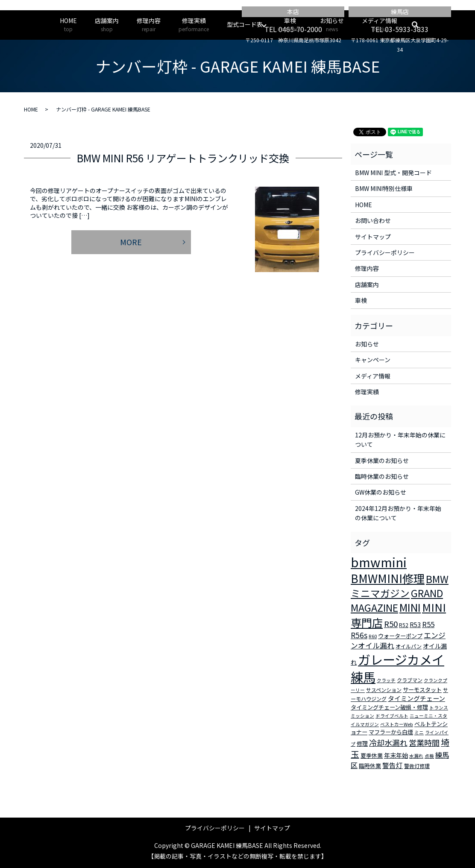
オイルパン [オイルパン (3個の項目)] (409, 646)
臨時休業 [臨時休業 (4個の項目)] (370, 766)
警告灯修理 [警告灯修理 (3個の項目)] (417, 766)
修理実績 (194, 25)
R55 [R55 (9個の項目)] (428, 624)
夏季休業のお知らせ (382, 460)
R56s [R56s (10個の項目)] (359, 635)
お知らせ (332, 25)
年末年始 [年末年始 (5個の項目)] (396, 755)
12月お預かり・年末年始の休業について (400, 440)
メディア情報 (380, 25)
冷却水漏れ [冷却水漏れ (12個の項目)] (388, 742)
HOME (68, 25)
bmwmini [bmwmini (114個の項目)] (379, 562)
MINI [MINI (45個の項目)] (410, 607)
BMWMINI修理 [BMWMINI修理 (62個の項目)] (388, 578)
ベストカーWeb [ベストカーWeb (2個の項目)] (397, 724)
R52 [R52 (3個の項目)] (404, 625)
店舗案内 (107, 25)
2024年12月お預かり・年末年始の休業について (398, 513)
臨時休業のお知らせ (382, 476)
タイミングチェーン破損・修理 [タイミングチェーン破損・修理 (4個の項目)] (389, 707)
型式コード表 (245, 24)
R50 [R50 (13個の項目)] (391, 623)
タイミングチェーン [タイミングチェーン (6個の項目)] (416, 698)
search (420, 25)
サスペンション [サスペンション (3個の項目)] (384, 690)
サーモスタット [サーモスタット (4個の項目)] (422, 690)
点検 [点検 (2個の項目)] (429, 756)
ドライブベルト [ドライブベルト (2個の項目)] (392, 716)
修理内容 (149, 25)
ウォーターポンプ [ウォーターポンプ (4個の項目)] (400, 636)
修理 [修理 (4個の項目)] (362, 743)
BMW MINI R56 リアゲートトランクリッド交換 (183, 158)
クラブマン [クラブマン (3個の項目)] (410, 680)
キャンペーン (373, 360)
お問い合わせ (373, 220)
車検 (290, 25)
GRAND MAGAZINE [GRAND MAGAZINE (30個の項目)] (397, 601)
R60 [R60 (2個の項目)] (373, 636)
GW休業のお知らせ (381, 492)
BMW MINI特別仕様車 (384, 188)
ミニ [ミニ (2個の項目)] (419, 732)
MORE (131, 242)
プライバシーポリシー (385, 252)
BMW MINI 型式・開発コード (393, 173)
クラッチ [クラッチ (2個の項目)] (386, 680)
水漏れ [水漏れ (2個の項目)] (416, 756)
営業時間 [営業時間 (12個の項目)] (424, 742)
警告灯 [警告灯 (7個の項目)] (393, 765)
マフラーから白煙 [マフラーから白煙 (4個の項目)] (391, 732)
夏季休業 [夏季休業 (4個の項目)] (372, 755)
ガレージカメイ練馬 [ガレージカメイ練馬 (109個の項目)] (397, 668)
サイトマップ (373, 237)
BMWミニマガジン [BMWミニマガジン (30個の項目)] (400, 586)
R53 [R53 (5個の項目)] (415, 625)
